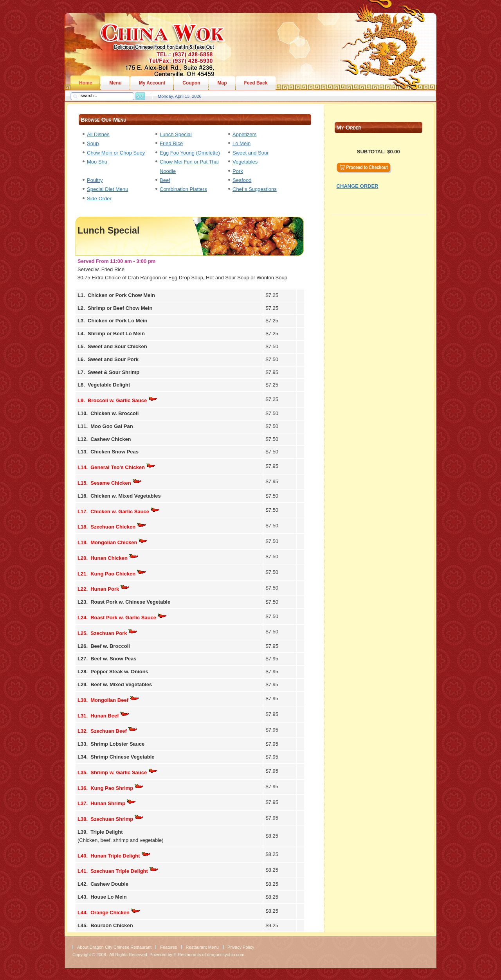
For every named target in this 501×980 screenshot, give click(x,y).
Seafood (242, 180)
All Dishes (98, 134)
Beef (165, 180)
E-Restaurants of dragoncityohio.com (209, 955)
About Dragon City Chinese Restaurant (114, 947)
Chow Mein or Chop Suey (116, 153)
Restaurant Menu (202, 947)
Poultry (95, 180)
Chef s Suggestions (255, 189)
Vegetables (245, 162)
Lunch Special (176, 134)
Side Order (99, 199)
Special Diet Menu (108, 189)
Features (169, 947)
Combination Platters (183, 189)
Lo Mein (241, 143)
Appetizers (244, 134)
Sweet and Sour (251, 153)
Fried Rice (171, 143)
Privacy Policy (241, 947)
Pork (238, 171)
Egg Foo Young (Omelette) (190, 153)
